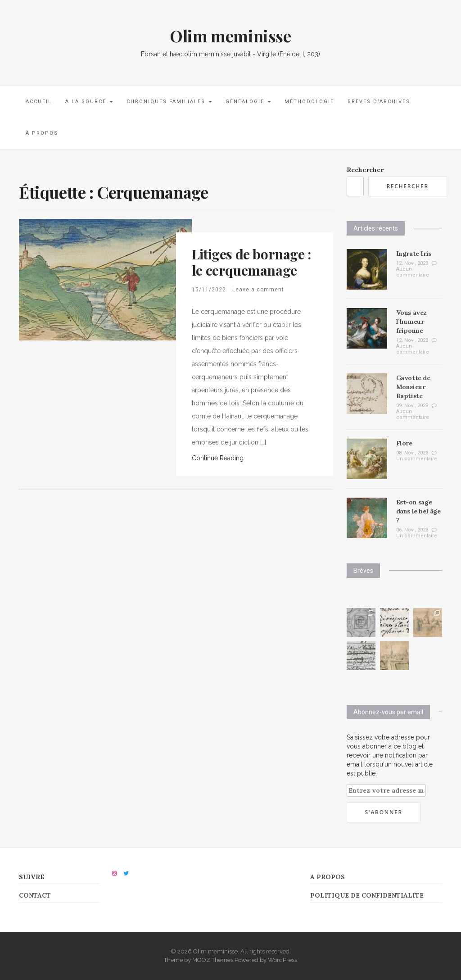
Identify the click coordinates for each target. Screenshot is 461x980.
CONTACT (35, 895)
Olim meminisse (230, 36)
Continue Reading (218, 458)
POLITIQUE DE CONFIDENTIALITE (367, 895)
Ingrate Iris (414, 254)
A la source (89, 102)
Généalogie (248, 102)
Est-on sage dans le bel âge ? (418, 511)
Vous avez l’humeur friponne (411, 322)
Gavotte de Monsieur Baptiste (413, 387)
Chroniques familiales (169, 102)
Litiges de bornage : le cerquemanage (251, 262)
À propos (42, 133)
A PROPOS (328, 877)
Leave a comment (258, 290)
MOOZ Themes (213, 960)
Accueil (39, 102)
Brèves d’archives (379, 102)
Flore (404, 443)
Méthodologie (309, 102)
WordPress (282, 960)
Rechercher (365, 170)
